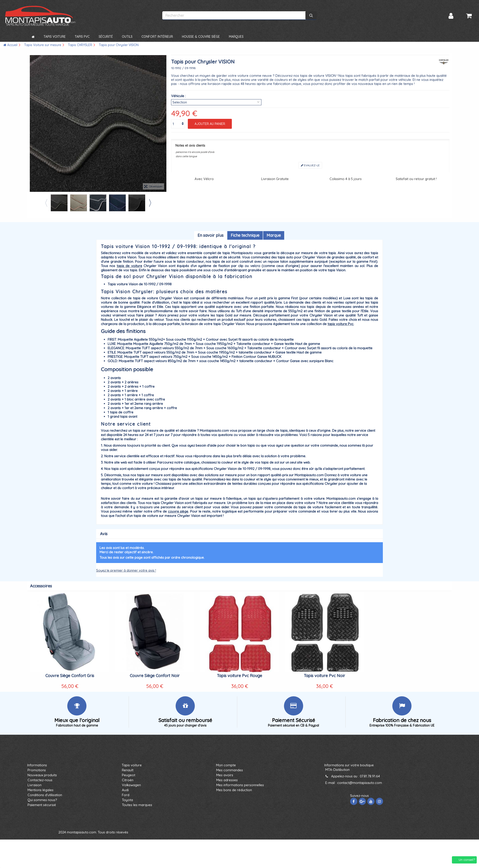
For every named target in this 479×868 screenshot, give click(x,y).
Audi (125, 790)
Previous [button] (46, 203)
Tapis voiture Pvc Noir (324, 676)
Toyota (127, 800)
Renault (128, 770)
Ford (126, 795)
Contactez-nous (40, 780)
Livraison (35, 785)
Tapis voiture (132, 765)
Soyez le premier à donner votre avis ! (126, 570)
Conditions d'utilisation (45, 795)
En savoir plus (210, 235)
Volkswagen (131, 785)
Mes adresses (227, 780)
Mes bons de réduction (234, 790)
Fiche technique (245, 235)
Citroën (128, 780)
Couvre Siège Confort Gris (70, 676)
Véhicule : (178, 96)
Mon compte (226, 765)
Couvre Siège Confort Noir (155, 676)
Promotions (37, 770)
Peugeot (129, 775)
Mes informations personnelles (240, 785)
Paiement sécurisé (42, 805)
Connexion (451, 16)
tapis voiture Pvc (341, 324)
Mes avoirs (225, 775)
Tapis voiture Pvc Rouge (239, 676)
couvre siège (178, 511)
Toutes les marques (137, 805)
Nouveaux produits (42, 775)
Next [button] (150, 203)
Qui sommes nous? (42, 800)
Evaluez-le (310, 165)
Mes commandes (230, 770)
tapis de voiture (129, 266)
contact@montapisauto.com (360, 783)
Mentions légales (41, 790)
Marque (274, 235)
